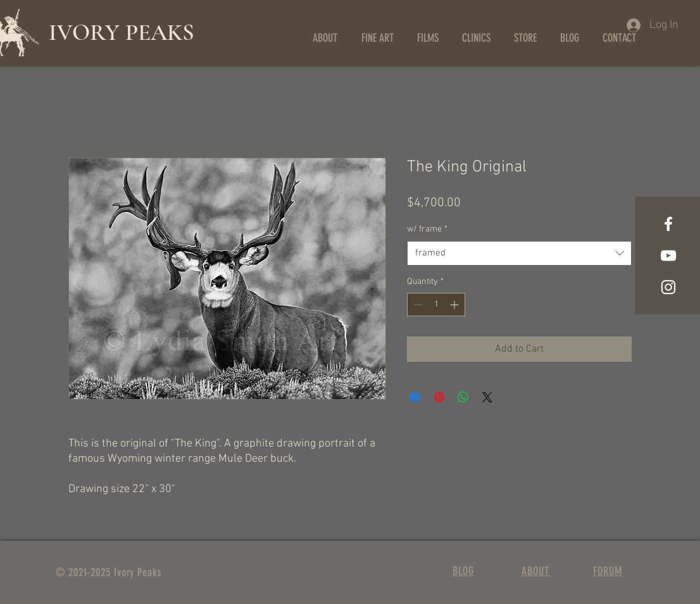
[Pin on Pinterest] (439, 397)
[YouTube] (668, 256)
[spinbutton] (436, 305)
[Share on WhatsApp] (463, 397)
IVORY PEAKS (122, 33)
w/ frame (427, 229)
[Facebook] (668, 224)
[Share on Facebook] (415, 397)
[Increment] (455, 305)
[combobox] (519, 253)
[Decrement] (417, 305)
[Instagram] (668, 287)
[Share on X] (487, 397)
